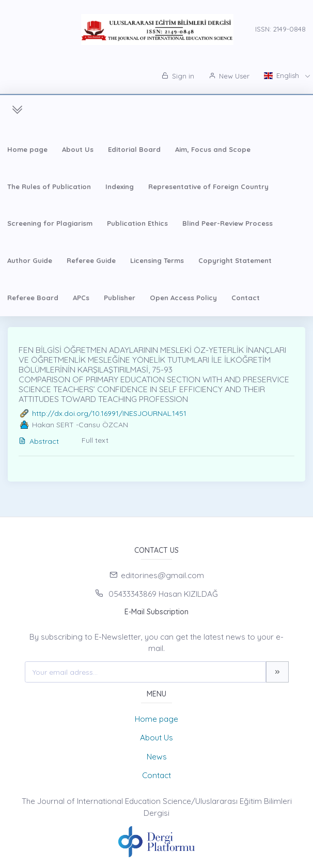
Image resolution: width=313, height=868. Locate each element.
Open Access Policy (183, 298)
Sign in (178, 76)
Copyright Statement (235, 260)
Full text (95, 440)
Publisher (120, 298)
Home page (27, 149)
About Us (78, 149)
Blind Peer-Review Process (228, 223)
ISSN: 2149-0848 (280, 29)
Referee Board (33, 298)
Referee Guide (91, 260)
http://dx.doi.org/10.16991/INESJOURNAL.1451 (109, 413)
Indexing (120, 187)
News (157, 757)
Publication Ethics (137, 223)
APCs (81, 298)
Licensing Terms (157, 260)
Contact (246, 298)
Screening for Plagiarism (50, 223)
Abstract (39, 441)
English (283, 75)
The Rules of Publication (49, 187)
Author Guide (30, 260)
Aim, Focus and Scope (213, 149)
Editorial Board (134, 149)
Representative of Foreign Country (208, 187)
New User (229, 76)
